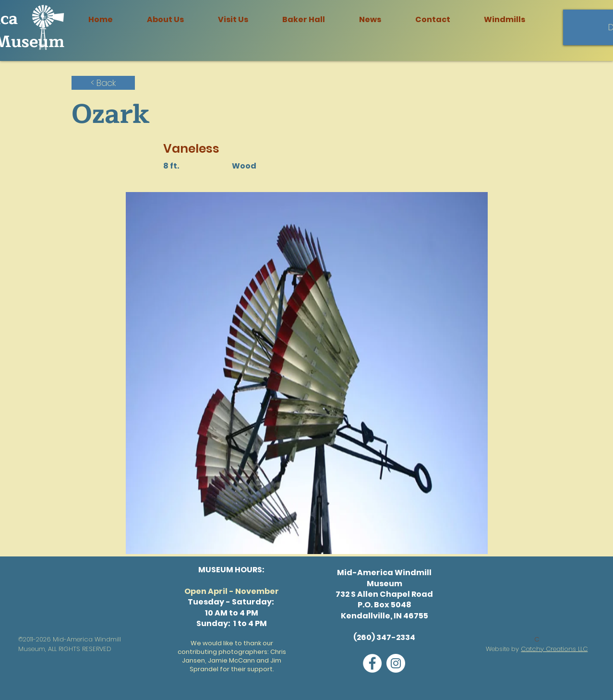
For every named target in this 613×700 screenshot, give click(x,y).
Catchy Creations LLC (554, 649)
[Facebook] (372, 663)
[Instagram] (396, 663)
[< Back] (103, 83)
